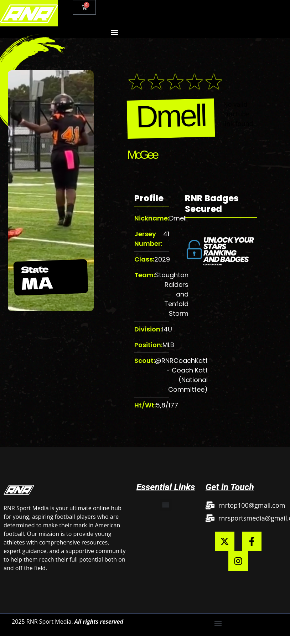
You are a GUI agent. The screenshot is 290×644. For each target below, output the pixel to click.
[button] (114, 32)
